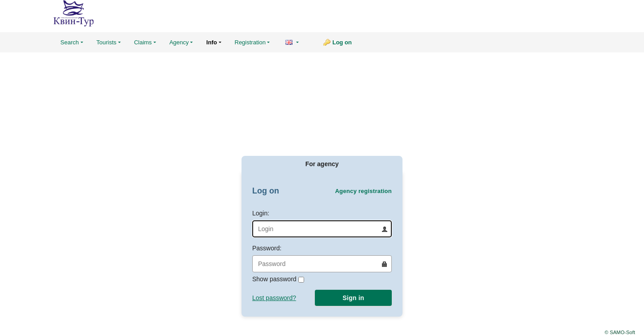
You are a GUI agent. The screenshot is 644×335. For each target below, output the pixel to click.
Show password (278, 279)
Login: (322, 223)
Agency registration (363, 191)
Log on (342, 42)
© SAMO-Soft (620, 332)
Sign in (353, 298)
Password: (322, 258)
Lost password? (274, 298)
